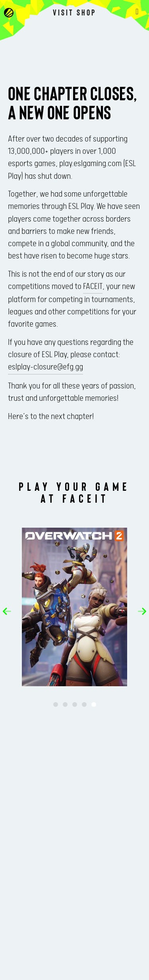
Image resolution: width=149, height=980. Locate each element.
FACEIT (93, 287)
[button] (7, 611)
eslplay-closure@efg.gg (45, 367)
